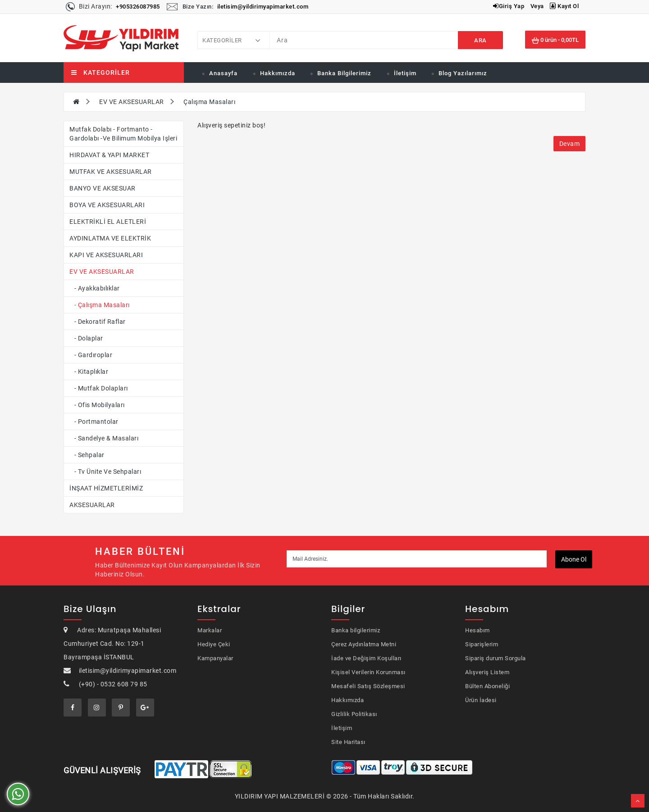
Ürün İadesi (481, 700)
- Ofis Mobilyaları (97, 405)
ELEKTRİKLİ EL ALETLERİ (108, 222)
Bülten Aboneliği (487, 686)
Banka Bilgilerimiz (344, 73)
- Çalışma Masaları (100, 305)
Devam (570, 144)
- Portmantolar (94, 422)
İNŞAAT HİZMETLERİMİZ (106, 488)
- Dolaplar (86, 338)
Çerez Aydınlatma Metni (364, 644)
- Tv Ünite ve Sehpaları (105, 472)
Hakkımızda (278, 73)
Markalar (210, 630)
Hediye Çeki (214, 644)
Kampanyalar (215, 658)
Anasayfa (223, 73)
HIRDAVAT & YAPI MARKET (109, 155)
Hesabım (478, 630)
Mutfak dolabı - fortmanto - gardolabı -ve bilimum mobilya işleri (123, 134)
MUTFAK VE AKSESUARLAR (111, 172)
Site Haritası (348, 742)
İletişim (405, 73)
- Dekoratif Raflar (98, 322)
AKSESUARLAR (92, 505)
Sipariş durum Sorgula (496, 658)
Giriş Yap (509, 6)
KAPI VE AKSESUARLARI (106, 255)
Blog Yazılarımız (463, 73)
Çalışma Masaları (209, 102)
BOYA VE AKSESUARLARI (107, 205)
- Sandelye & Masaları (104, 438)
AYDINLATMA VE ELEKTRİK (110, 238)
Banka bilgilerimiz (356, 630)
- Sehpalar (87, 455)
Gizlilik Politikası (354, 714)
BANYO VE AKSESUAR (103, 188)
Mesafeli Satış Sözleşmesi (368, 686)
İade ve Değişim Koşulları (366, 658)
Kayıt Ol (564, 6)
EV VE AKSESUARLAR (132, 102)
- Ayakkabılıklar (95, 288)
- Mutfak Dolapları (99, 388)
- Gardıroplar (91, 355)
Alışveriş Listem (487, 672)
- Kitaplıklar (89, 372)
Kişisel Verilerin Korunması (368, 672)
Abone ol (574, 559)
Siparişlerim (482, 644)
